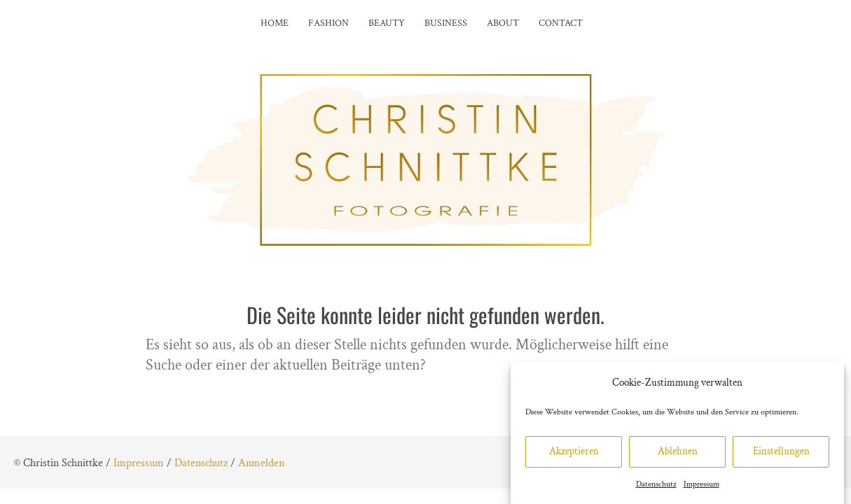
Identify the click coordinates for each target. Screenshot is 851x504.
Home (275, 23)
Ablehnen (678, 457)
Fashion (328, 23)
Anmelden (261, 463)
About (503, 23)
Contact (561, 23)
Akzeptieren (574, 457)
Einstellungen (781, 457)
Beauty (387, 23)
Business (446, 23)
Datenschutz (656, 490)
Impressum (701, 490)
